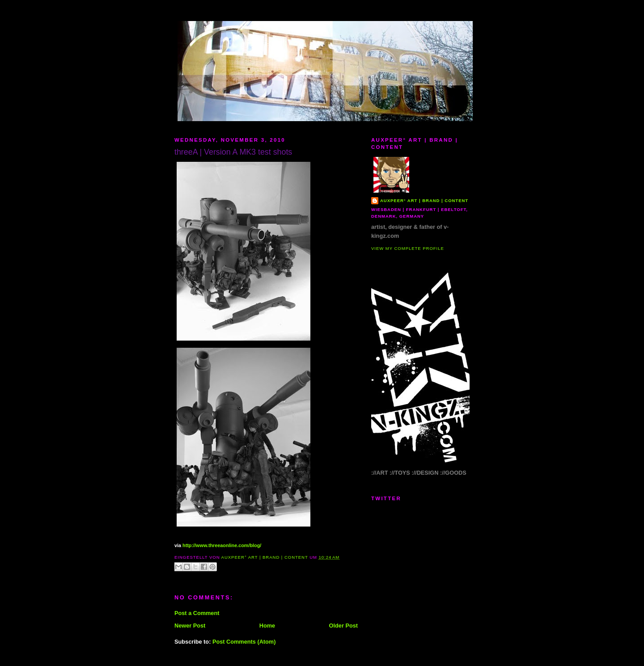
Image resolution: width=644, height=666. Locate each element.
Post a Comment (197, 613)
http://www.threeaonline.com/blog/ (222, 545)
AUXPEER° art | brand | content (424, 200)
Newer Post (190, 626)
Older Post (343, 626)
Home (267, 626)
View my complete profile (408, 248)
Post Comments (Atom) (244, 642)
